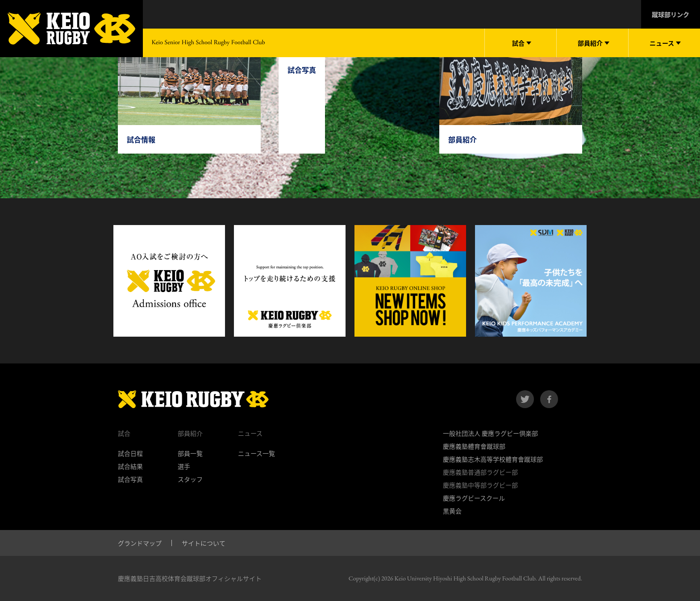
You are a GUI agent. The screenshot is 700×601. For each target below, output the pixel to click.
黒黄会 (452, 511)
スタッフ (190, 479)
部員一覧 (190, 453)
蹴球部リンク (671, 14)
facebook (549, 399)
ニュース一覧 (256, 453)
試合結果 (130, 466)
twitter (525, 399)
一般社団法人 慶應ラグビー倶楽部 (490, 433)
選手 (184, 466)
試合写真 (130, 479)
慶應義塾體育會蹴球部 (474, 446)
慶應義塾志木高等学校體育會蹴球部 (493, 459)
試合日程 (130, 453)
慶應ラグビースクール (474, 498)
